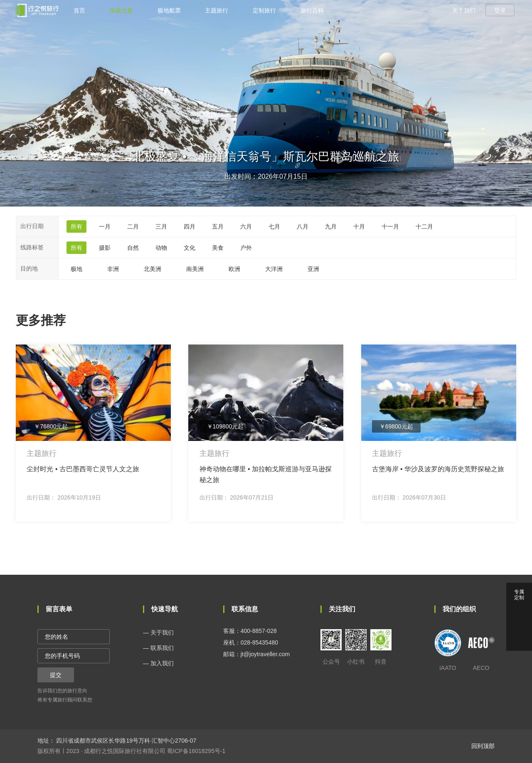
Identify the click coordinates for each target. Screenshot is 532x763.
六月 (246, 226)
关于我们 (464, 10)
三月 (161, 226)
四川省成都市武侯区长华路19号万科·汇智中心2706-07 (126, 741)
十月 (359, 226)
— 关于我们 (158, 633)
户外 (246, 248)
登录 (500, 10)
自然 (133, 248)
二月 (133, 226)
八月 (303, 226)
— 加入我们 (158, 663)
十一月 (390, 226)
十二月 (424, 226)
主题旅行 (217, 10)
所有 (76, 226)
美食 (218, 248)
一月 (105, 226)
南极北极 (121, 10)
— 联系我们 (158, 648)
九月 (331, 226)
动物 (161, 248)
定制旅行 (264, 10)
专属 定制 (519, 595)
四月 (190, 226)
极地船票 (169, 10)
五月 (218, 226)
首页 (79, 10)
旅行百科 (312, 10)
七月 (274, 226)
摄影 (105, 248)
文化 (190, 248)
